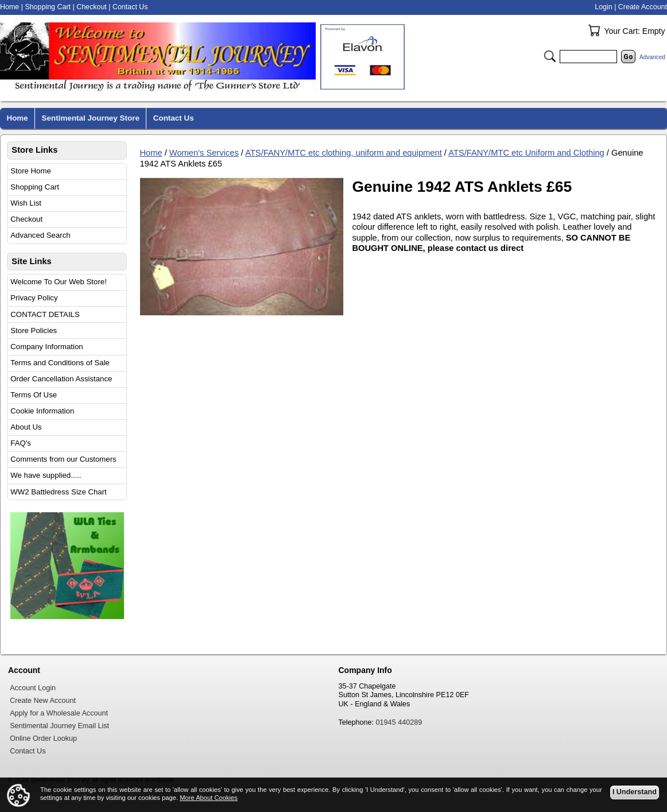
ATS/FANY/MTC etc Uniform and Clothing (526, 153)
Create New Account (43, 701)
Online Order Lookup (43, 738)
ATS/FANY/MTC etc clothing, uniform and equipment (344, 153)
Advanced (652, 57)
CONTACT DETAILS (45, 314)
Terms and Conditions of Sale (60, 363)
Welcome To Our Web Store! (59, 282)
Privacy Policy (34, 298)
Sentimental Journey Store (91, 118)
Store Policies (34, 330)
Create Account (643, 7)
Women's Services (204, 153)
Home (151, 153)
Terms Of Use (34, 395)
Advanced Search (40, 235)
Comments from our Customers (63, 459)
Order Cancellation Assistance (61, 379)
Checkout (26, 219)
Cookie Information (42, 411)
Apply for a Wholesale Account (59, 713)
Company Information (46, 347)
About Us (26, 427)
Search (550, 56)
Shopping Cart (35, 187)
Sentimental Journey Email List (59, 726)
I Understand (635, 792)
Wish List (26, 203)
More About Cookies (209, 798)
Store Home (31, 171)
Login (603, 7)
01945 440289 (399, 722)
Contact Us (130, 7)
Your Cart (594, 30)
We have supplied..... (46, 475)
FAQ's (21, 443)
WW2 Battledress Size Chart (59, 492)
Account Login (33, 688)
